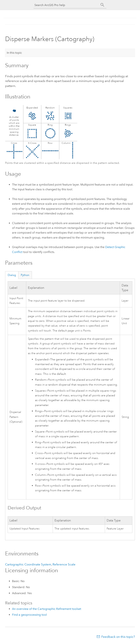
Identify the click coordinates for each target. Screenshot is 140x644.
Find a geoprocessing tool (29, 615)
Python (25, 275)
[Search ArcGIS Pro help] (66, 5)
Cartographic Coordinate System (28, 564)
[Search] (102, 5)
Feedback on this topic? (118, 637)
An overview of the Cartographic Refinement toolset (47, 609)
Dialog (12, 275)
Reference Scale (64, 564)
